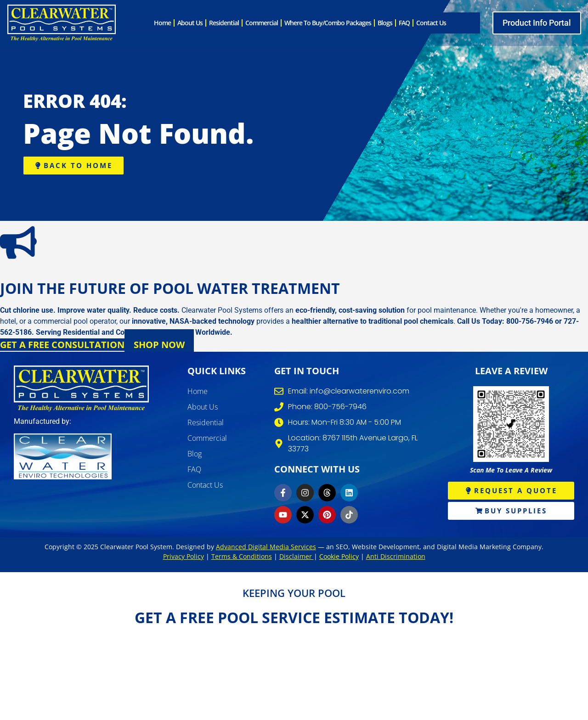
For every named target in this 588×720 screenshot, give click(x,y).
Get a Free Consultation (62, 345)
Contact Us (431, 23)
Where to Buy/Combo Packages (328, 23)
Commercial (262, 23)
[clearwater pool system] (62, 23)
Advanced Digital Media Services (266, 547)
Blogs (385, 23)
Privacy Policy (184, 556)
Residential (224, 23)
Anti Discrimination (396, 556)
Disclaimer (297, 556)
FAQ (404, 23)
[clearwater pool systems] (81, 388)
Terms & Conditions (242, 556)
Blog (195, 454)
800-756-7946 (530, 321)
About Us (190, 23)
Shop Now (159, 345)
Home (162, 23)
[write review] (511, 424)
